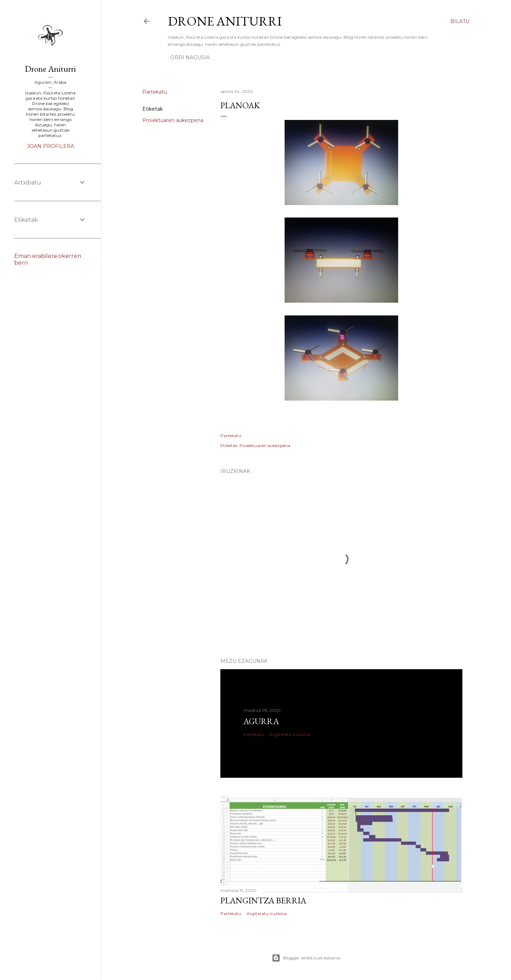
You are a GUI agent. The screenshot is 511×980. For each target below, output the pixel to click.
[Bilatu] (460, 21)
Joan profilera (51, 146)
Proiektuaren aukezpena (173, 120)
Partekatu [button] (155, 92)
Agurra (261, 721)
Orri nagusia (190, 57)
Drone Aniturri (225, 21)
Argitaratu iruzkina (290, 734)
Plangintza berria (263, 900)
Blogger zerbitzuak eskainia (306, 958)
